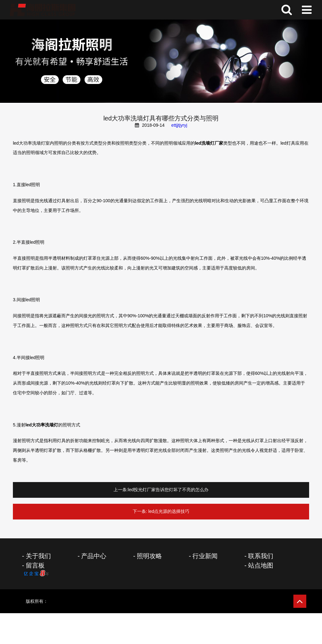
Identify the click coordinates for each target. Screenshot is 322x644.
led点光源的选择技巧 (169, 511)
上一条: (121, 490)
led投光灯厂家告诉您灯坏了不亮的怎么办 (168, 490)
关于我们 (38, 556)
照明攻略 (149, 556)
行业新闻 (205, 556)
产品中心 (94, 556)
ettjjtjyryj (179, 125)
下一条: (140, 511)
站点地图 (261, 565)
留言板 (35, 565)
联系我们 (261, 556)
